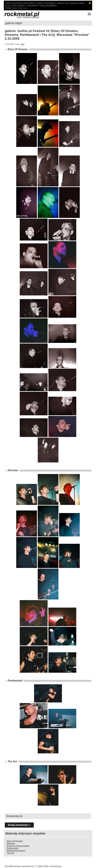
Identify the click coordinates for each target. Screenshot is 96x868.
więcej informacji (20, 8)
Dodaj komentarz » (19, 825)
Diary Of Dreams (18, 49)
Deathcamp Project (16, 851)
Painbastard (15, 681)
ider (23, 44)
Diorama (13, 470)
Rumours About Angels (18, 846)
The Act (12, 761)
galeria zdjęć (14, 23)
